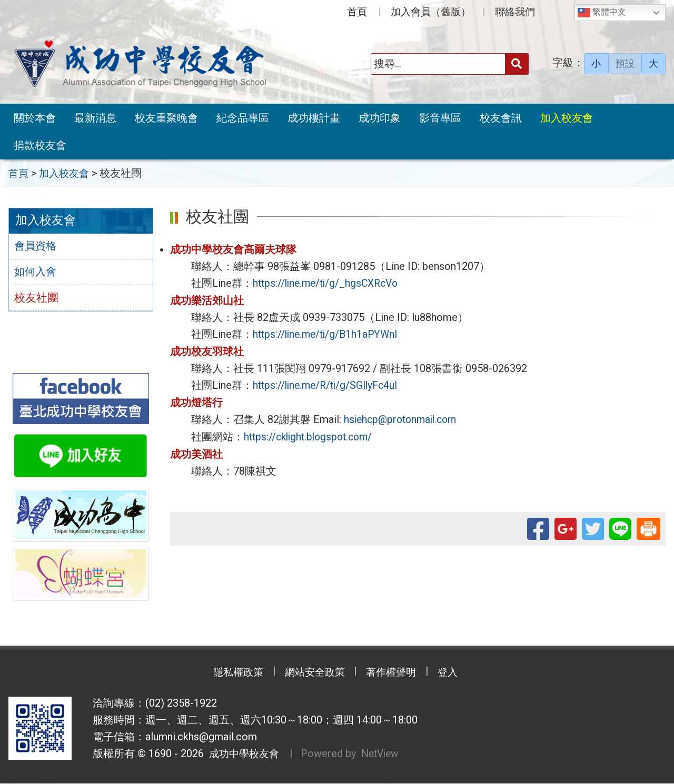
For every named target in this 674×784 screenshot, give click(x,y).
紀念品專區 (243, 118)
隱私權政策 (232, 674)
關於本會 (35, 118)
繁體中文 (602, 13)
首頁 (357, 12)
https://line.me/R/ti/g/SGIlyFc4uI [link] (329, 384)
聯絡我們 (515, 12)
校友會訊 (501, 118)
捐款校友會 (40, 145)
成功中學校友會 (243, 755)
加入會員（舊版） (431, 12)
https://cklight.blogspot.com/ (311, 434)
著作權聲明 (395, 674)
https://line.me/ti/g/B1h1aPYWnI (328, 333)
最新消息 (95, 118)
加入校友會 (567, 118)
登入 (455, 674)
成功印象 (380, 118)
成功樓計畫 (314, 118)
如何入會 (36, 273)
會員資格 (36, 246)
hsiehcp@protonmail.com (403, 417)
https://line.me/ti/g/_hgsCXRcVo (329, 283)
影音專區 (440, 118)
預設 (625, 64)
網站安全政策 (313, 674)
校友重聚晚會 (166, 118)
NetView (385, 755)
